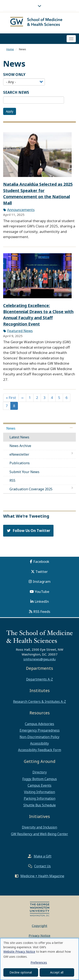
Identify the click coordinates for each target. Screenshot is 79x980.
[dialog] (39, 959)
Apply (10, 111)
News (11, 428)
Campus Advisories (39, 724)
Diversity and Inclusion (39, 827)
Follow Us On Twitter (28, 531)
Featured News (20, 331)
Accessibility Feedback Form (40, 750)
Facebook (41, 561)
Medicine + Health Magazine (42, 876)
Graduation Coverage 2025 (31, 489)
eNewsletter (19, 454)
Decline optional (21, 972)
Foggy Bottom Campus (40, 779)
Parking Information (40, 798)
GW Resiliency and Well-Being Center (39, 834)
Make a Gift (43, 856)
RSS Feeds (42, 611)
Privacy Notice (39, 935)
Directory (40, 772)
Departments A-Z (39, 679)
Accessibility (39, 743)
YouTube (42, 592)
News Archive (20, 446)
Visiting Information (39, 792)
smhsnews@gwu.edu (39, 659)
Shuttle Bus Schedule (40, 805)
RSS (12, 480)
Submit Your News (24, 472)
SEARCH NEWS (16, 92)
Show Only (14, 75)
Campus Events (39, 785)
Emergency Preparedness (40, 730)
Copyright (39, 926)
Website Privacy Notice (19, 952)
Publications (20, 463)
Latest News (19, 437)
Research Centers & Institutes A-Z (39, 702)
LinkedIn (42, 601)
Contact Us (42, 866)
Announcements (21, 210)
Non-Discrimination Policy (39, 737)
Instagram (42, 581)
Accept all (57, 972)
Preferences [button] (39, 962)
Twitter (42, 572)
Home (10, 49)
